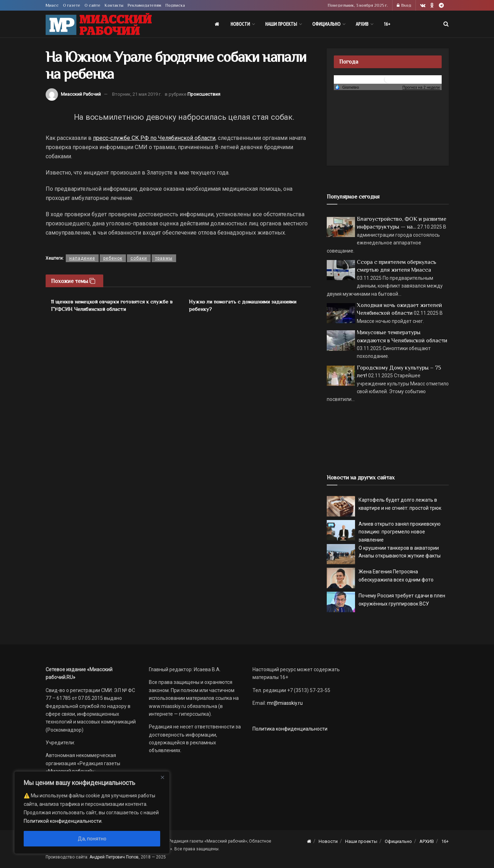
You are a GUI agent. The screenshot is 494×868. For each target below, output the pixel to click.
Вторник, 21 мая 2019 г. (137, 94)
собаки (139, 258)
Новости (240, 24)
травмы (164, 258)
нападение (82, 258)
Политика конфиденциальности (290, 729)
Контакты (114, 5)
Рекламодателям (144, 5)
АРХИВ (362, 24)
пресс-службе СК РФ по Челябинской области (154, 138)
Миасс (52, 5)
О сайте (92, 5)
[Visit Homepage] (99, 24)
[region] (92, 813)
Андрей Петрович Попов (114, 857)
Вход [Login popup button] (404, 5)
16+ (387, 24)
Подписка (175, 5)
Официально (326, 24)
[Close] (162, 777)
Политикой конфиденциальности (63, 821)
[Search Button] (446, 24)
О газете (72, 5)
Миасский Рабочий (81, 94)
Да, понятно (92, 839)
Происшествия (204, 94)
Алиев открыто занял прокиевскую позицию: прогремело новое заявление (400, 532)
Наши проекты (281, 24)
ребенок (113, 258)
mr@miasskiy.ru (284, 703)
